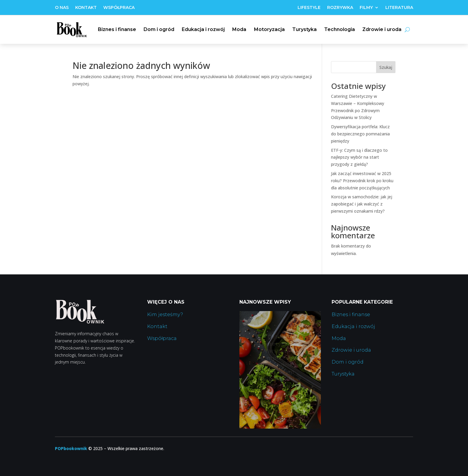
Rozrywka (340, 8)
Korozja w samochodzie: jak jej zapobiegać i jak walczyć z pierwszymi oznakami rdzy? (362, 204)
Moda (239, 29)
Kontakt (86, 8)
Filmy (366, 8)
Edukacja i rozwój (203, 29)
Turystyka (304, 29)
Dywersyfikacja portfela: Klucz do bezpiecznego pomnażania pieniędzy (360, 134)
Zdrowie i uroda (382, 29)
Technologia (340, 29)
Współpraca (119, 8)
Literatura (399, 8)
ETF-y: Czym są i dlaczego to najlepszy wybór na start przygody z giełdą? (359, 157)
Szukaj (386, 67)
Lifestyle (309, 8)
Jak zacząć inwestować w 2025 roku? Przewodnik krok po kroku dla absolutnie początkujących (362, 181)
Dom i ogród (159, 29)
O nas (62, 8)
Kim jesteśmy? (165, 314)
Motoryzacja (269, 29)
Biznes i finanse (117, 29)
